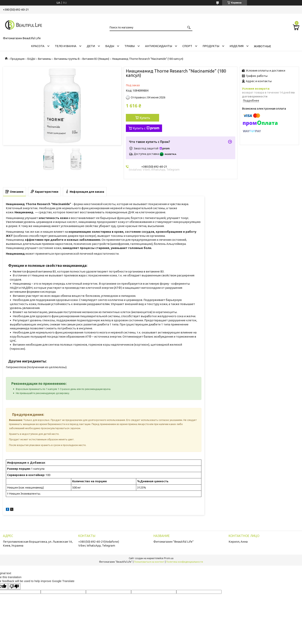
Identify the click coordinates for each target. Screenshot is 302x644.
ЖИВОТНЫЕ (262, 46)
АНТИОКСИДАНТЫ (159, 46)
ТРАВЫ (130, 46)
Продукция (17, 59)
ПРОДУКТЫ (211, 46)
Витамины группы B (67, 59)
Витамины (45, 59)
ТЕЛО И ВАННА (66, 46)
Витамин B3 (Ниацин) (96, 59)
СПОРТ (187, 46)
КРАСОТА (38, 46)
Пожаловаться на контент (149, 562)
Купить (145, 118)
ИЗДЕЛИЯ (237, 46)
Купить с (146, 128)
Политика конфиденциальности (185, 562)
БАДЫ (110, 46)
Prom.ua (169, 558)
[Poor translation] (14, 586)
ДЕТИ (91, 46)
